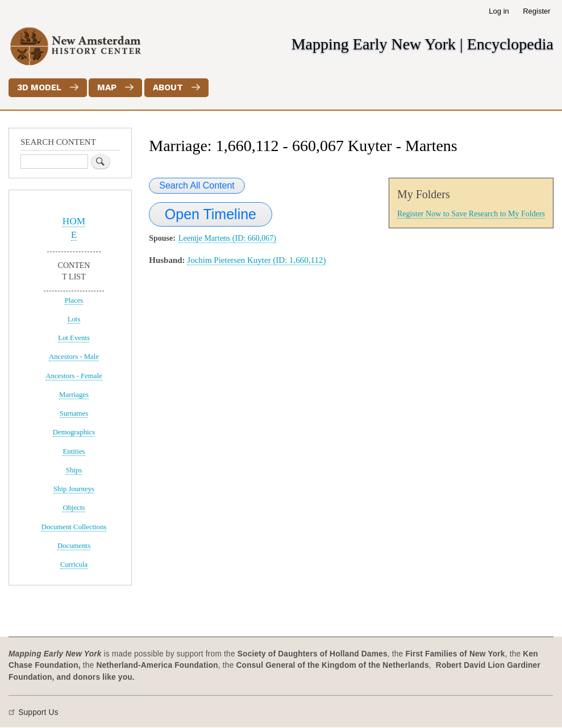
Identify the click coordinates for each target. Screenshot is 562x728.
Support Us (38, 712)
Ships (74, 470)
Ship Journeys (74, 489)
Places (74, 300)
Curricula (74, 564)
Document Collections (74, 527)
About (168, 87)
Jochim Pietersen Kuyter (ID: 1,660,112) (256, 260)
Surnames (74, 413)
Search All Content (197, 185)
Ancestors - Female (74, 376)
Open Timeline (211, 214)
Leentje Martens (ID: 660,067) (227, 238)
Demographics (74, 432)
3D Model (39, 87)
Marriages (74, 395)
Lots (74, 319)
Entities (74, 451)
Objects (74, 508)
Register (536, 11)
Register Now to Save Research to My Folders (471, 214)
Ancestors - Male (74, 357)
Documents (74, 546)
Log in (499, 11)
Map (107, 87)
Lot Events (74, 338)
